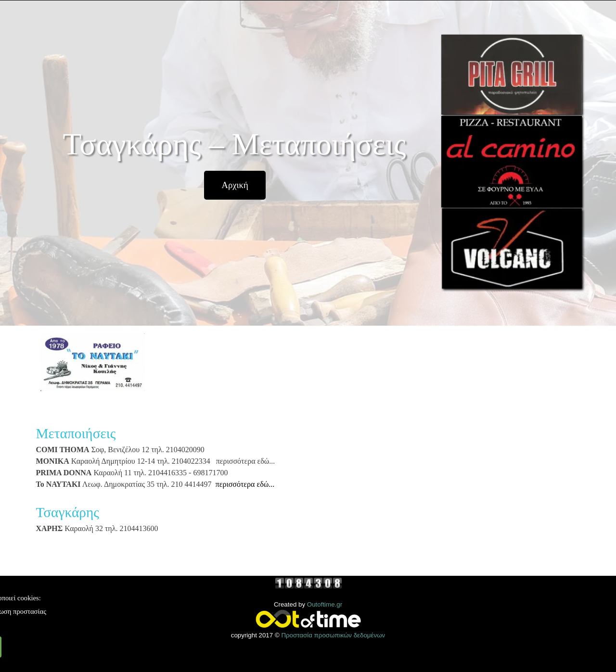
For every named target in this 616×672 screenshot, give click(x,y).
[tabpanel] (236, 487)
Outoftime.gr (325, 604)
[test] (235, 185)
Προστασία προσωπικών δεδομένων (333, 635)
